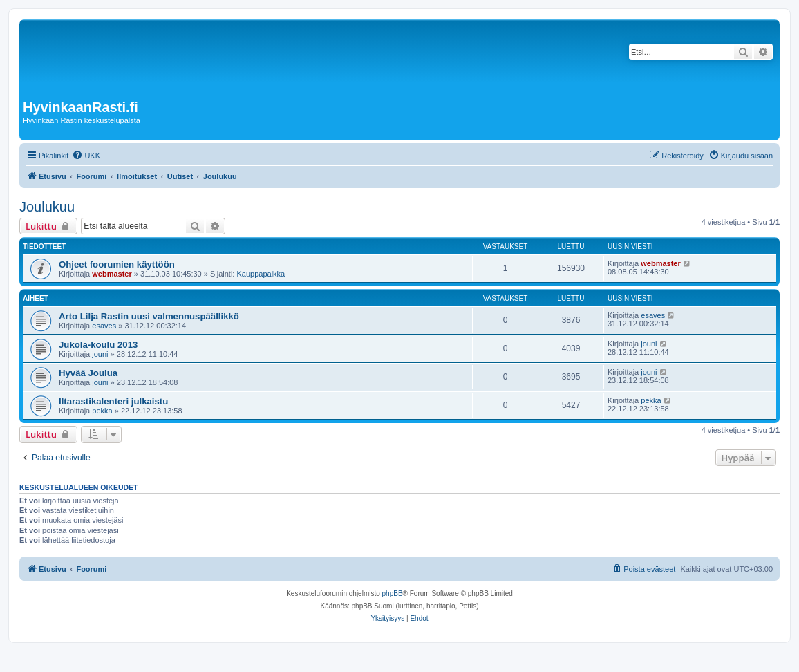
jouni (100, 354)
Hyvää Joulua (88, 373)
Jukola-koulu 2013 (98, 345)
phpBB (393, 594)
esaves (104, 326)
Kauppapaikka (261, 274)
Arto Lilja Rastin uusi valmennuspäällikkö (149, 316)
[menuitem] (86, 156)
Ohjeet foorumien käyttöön (117, 264)
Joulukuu (47, 207)
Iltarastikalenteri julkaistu (113, 401)
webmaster (112, 274)
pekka (102, 411)
